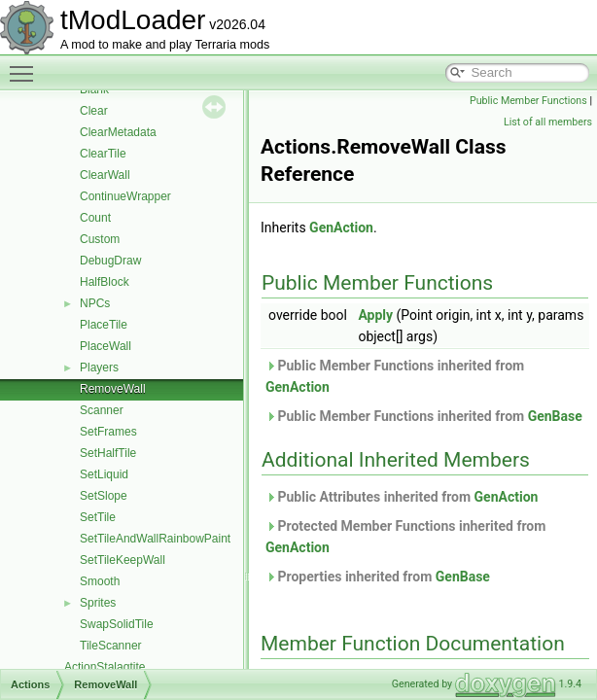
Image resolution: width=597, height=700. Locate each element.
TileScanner (111, 646)
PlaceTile (104, 325)
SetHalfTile (108, 453)
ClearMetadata (118, 132)
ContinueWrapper (125, 196)
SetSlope (104, 496)
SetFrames (108, 432)
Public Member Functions (528, 101)
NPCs (95, 303)
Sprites (98, 603)
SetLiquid (104, 474)
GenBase (555, 416)
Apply (375, 315)
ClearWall (105, 175)
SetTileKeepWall (123, 560)
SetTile (98, 517)
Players (99, 367)
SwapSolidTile (117, 624)
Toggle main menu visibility (26, 65)
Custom (100, 239)
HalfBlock (105, 282)
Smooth (100, 581)
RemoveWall (113, 389)
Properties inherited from (378, 577)
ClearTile (103, 154)
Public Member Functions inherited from (395, 376)
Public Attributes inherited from (402, 497)
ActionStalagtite (105, 667)
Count (95, 218)
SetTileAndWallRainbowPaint (155, 539)
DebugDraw (110, 261)
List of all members (548, 122)
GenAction (341, 227)
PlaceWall (105, 346)
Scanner (102, 410)
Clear (94, 111)
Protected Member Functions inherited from (405, 537)
